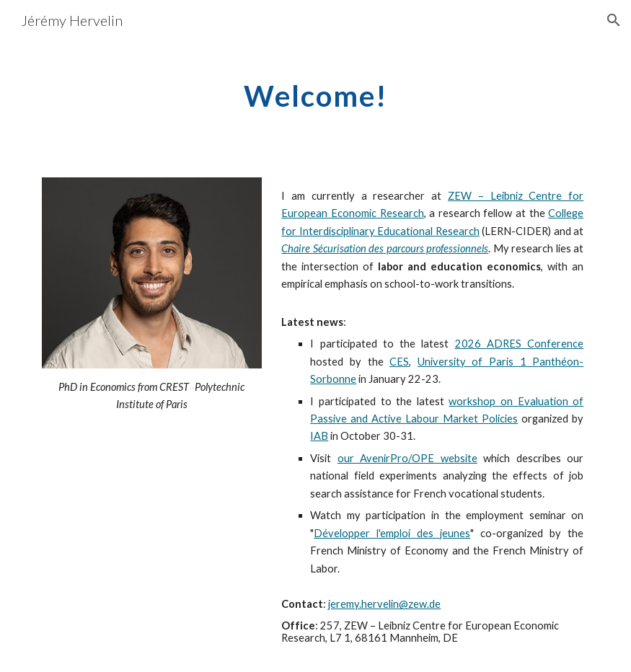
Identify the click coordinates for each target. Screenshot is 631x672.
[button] (614, 20)
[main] (316, 90)
